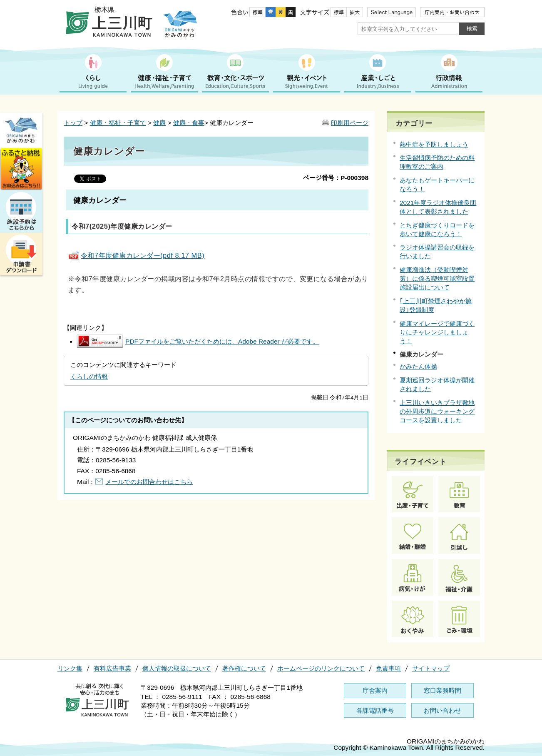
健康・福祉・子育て (118, 123)
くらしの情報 (89, 376)
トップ (73, 123)
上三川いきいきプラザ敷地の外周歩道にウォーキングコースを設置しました (437, 411)
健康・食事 (189, 123)
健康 (159, 123)
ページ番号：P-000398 (336, 178)
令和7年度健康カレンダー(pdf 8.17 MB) (136, 255)
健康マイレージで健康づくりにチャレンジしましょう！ (437, 332)
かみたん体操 (418, 366)
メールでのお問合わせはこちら (149, 482)
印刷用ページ (350, 123)
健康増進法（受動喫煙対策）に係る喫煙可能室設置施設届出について (437, 278)
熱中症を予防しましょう (434, 144)
